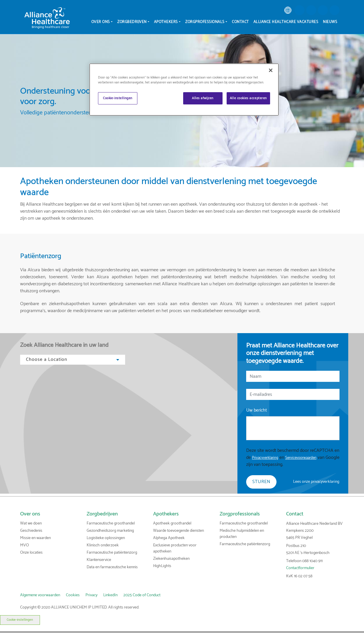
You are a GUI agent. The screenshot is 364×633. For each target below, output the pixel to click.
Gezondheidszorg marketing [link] (110, 531)
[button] (300, 10)
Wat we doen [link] (31, 523)
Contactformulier (300, 568)
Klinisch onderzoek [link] (103, 545)
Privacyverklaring (265, 458)
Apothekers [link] (166, 514)
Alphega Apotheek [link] (169, 538)
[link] (288, 10)
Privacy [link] (91, 595)
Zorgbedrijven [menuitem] (132, 22)
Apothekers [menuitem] (166, 22)
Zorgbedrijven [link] (102, 514)
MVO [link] (24, 545)
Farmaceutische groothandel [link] (111, 523)
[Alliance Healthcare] (47, 18)
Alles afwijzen (203, 98)
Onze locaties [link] (31, 553)
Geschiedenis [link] (31, 531)
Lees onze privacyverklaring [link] (316, 482)
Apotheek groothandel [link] (172, 523)
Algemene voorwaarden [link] (40, 595)
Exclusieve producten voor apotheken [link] (175, 548)
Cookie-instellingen (20, 620)
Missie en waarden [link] (35, 538)
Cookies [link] (73, 595)
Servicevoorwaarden (301, 458)
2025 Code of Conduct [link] (142, 595)
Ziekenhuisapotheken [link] (171, 559)
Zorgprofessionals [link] (240, 514)
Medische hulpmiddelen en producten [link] (242, 534)
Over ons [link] (30, 514)
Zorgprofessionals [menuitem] (205, 22)
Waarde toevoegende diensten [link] (178, 531)
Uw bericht (257, 410)
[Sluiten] (271, 70)
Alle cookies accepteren (248, 98)
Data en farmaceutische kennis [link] (112, 567)
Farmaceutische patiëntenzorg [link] (112, 553)
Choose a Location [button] (73, 360)
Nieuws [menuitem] (330, 22)
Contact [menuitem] (240, 22)
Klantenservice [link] (99, 560)
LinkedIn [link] (110, 595)
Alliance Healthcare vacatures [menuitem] (286, 22)
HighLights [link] (162, 566)
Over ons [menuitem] (101, 22)
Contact (295, 514)
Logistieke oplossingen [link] (106, 538)
